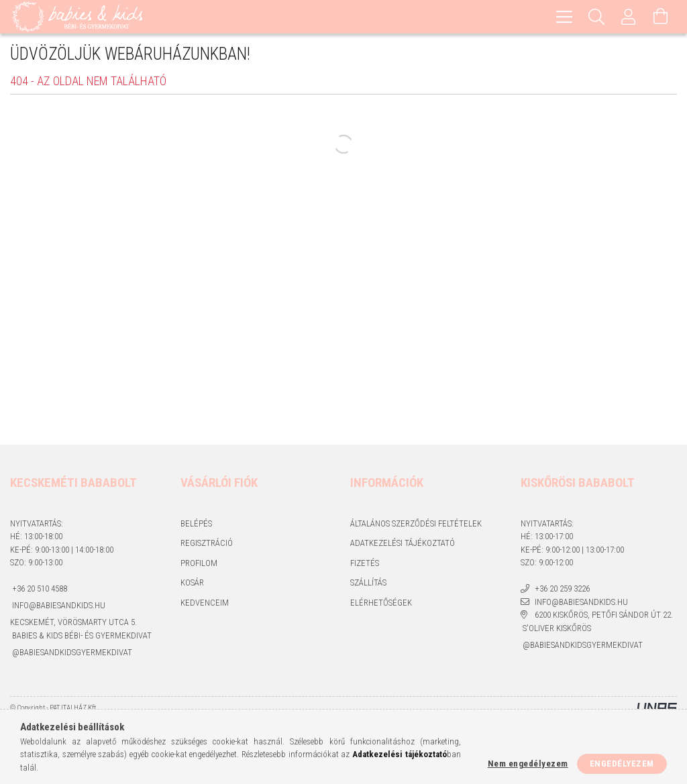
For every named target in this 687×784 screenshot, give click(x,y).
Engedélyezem (622, 764)
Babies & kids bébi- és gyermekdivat (81, 638)
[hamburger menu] (564, 17)
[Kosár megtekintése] (661, 17)
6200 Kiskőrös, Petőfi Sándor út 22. (603, 617)
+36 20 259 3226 (561, 591)
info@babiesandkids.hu (58, 608)
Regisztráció (207, 545)
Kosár (192, 584)
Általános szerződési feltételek (416, 525)
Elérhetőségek (381, 605)
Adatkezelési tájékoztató (403, 545)
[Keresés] (596, 17)
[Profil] (629, 17)
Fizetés (365, 565)
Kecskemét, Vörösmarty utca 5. (73, 624)
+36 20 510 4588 (39, 591)
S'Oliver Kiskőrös (556, 630)
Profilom (199, 565)
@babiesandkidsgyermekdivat (71, 655)
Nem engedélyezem (528, 764)
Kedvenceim (205, 605)
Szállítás (368, 584)
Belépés (196, 525)
